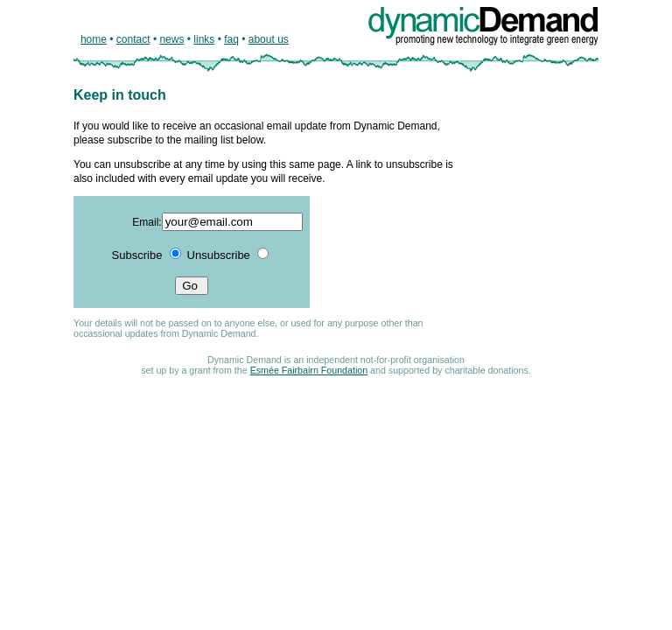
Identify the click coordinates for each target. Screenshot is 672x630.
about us (269, 39)
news (171, 39)
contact (133, 39)
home (94, 39)
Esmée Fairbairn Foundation (309, 370)
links (204, 39)
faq (231, 39)
